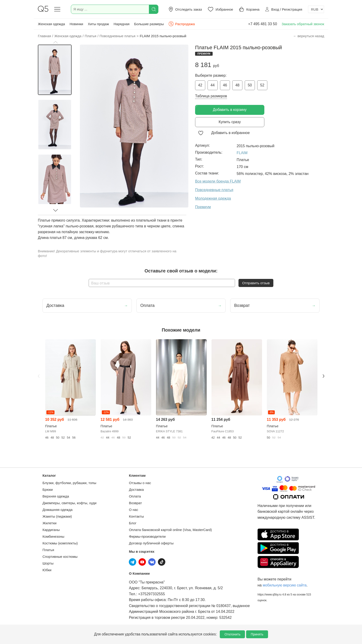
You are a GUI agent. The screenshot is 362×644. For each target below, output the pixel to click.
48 (237, 85)
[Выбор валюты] (316, 9)
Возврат (135, 503)
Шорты (48, 563)
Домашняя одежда (57, 510)
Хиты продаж (98, 24)
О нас (133, 510)
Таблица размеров (211, 96)
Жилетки (50, 523)
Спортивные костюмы (60, 557)
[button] (55, 42)
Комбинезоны (53, 536)
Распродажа (181, 24)
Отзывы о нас (140, 483)
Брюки (48, 490)
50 (250, 85)
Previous (39, 376)
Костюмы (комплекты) (60, 543)
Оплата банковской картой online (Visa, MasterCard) (170, 530)
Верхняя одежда (56, 496)
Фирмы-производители (147, 536)
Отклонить (232, 634)
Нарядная (122, 24)
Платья (48, 550)
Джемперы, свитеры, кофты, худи (69, 503)
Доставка (136, 490)
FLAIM (242, 153)
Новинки (76, 24)
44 (213, 85)
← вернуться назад (309, 36)
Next (323, 376)
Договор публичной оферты (151, 543)
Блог (133, 523)
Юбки (47, 570)
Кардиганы (51, 530)
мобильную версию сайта (285, 585)
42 (200, 85)
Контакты (136, 516)
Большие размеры (149, 24)
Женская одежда (51, 24)
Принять (257, 634)
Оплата (135, 496)
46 (225, 85)
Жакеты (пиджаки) (57, 516)
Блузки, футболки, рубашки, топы (69, 483)
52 (262, 85)
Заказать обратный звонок (303, 24)
